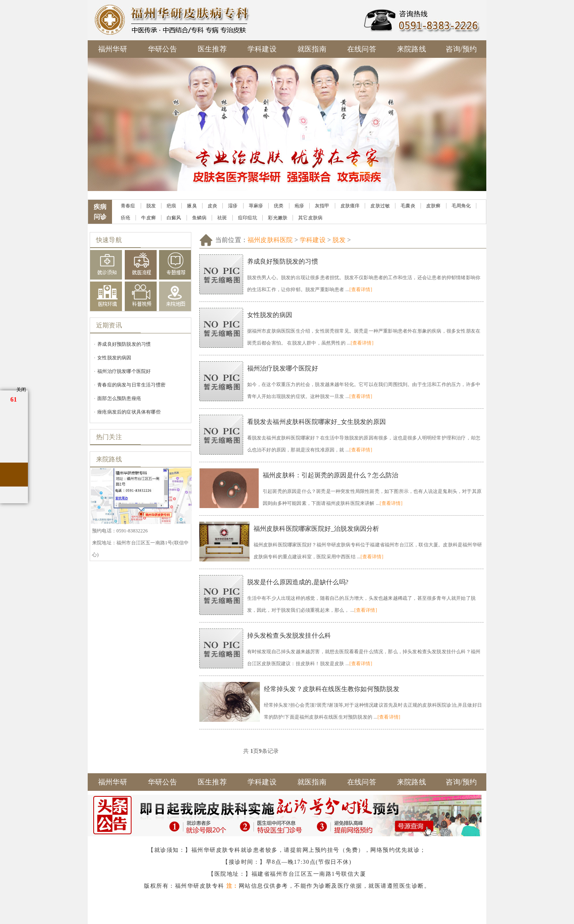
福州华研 (113, 49)
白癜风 (174, 218)
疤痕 (171, 206)
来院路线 (412, 49)
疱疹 (299, 206)
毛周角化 (461, 206)
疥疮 (126, 218)
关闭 (21, 390)
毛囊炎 (408, 206)
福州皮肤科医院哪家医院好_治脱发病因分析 (316, 529)
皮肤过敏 (380, 206)
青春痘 (128, 206)
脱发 (151, 206)
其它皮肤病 (310, 218)
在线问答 (362, 49)
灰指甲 (322, 206)
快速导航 (109, 240)
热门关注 (109, 437)
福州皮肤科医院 (270, 240)
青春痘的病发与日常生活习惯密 (131, 385)
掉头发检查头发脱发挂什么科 (289, 635)
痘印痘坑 (248, 218)
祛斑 (222, 218)
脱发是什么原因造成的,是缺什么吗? (298, 582)
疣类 (279, 206)
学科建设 (262, 49)
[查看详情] (361, 290)
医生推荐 (212, 49)
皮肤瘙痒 (350, 206)
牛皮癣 (148, 218)
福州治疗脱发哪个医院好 (124, 371)
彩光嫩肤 (278, 218)
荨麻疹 (256, 206)
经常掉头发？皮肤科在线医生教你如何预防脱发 (332, 689)
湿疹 (233, 206)
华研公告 (162, 49)
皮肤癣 (433, 206)
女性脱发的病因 (114, 358)
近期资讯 (109, 325)
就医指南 (312, 49)
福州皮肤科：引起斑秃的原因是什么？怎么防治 (330, 475)
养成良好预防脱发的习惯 (124, 344)
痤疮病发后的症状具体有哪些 (129, 412)
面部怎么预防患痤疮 (119, 398)
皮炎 (212, 206)
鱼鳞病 (200, 218)
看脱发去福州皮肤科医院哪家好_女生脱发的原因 (316, 422)
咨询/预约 (461, 49)
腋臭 (192, 206)
